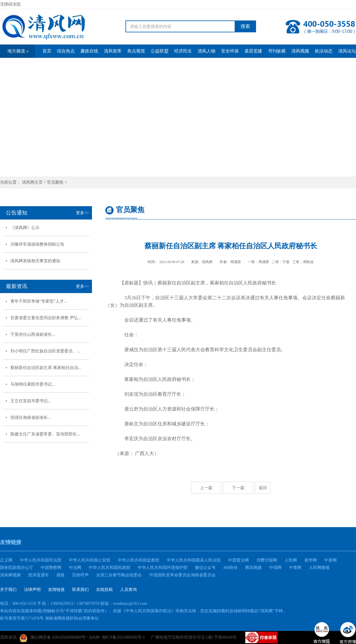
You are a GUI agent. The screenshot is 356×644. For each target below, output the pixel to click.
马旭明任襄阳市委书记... (33, 384)
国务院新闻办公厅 (17, 568)
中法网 (75, 568)
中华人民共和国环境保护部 (163, 568)
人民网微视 (319, 568)
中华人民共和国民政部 (109, 568)
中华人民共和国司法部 (41, 560)
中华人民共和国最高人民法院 (194, 560)
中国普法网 (239, 560)
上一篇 (206, 488)
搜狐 (61, 575)
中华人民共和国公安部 (90, 560)
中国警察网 (51, 568)
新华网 (311, 560)
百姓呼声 (80, 575)
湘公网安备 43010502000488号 (53, 638)
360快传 (230, 568)
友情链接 (56, 590)
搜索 (245, 26)
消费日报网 (267, 560)
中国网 (275, 568)
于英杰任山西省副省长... (33, 334)
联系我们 (80, 590)
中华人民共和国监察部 (139, 560)
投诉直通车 (39, 575)
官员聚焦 (55, 182)
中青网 (295, 568)
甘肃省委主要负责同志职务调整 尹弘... (46, 318)
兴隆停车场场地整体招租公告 (37, 244)
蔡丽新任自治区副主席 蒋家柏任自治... (46, 368)
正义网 (6, 560)
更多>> (82, 213)
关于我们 (8, 590)
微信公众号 (205, 568)
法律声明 (32, 590)
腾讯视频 (253, 568)
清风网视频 (10, 575)
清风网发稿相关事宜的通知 (35, 261)
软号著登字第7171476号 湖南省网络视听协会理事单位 (49, 618)
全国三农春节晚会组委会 (119, 575)
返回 (263, 488)
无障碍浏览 (10, 4)
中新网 (330, 560)
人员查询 (128, 590)
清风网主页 (32, 182)
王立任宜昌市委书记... (31, 401)
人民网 (291, 560)
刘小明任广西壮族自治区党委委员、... (45, 351)
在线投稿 (104, 590)
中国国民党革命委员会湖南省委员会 (182, 575)
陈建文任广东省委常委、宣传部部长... (45, 434)
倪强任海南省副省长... (31, 418)
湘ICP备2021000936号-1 (123, 637)
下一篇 (238, 488)
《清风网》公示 (25, 228)
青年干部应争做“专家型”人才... (39, 301)
